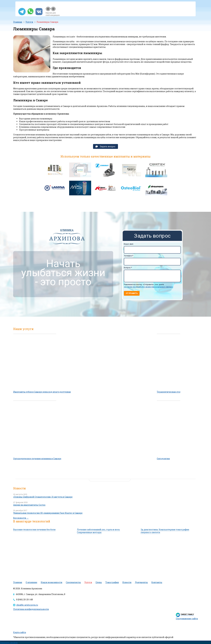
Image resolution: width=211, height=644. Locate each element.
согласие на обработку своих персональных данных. (148, 287)
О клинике (31, 582)
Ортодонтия (163, 459)
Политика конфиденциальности (31, 609)
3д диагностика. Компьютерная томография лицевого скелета (165, 531)
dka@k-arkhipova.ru (26, 605)
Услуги (29, 22)
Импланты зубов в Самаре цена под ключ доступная (42, 392)
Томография (112, 582)
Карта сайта (20, 632)
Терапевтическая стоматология (174, 392)
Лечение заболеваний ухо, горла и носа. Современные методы (98, 531)
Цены (99, 582)
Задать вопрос (108, 146)
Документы (141, 582)
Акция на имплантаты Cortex (29, 505)
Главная (18, 22)
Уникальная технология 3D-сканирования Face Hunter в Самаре (48, 513)
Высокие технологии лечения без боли (34, 530)
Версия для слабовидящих (53, 14)
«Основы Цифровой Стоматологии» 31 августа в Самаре (43, 497)
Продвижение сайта (187, 619)
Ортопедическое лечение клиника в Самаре (37, 459)
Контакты (157, 582)
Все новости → (21, 518)
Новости (127, 582)
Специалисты (73, 582)
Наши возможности (52, 582)
